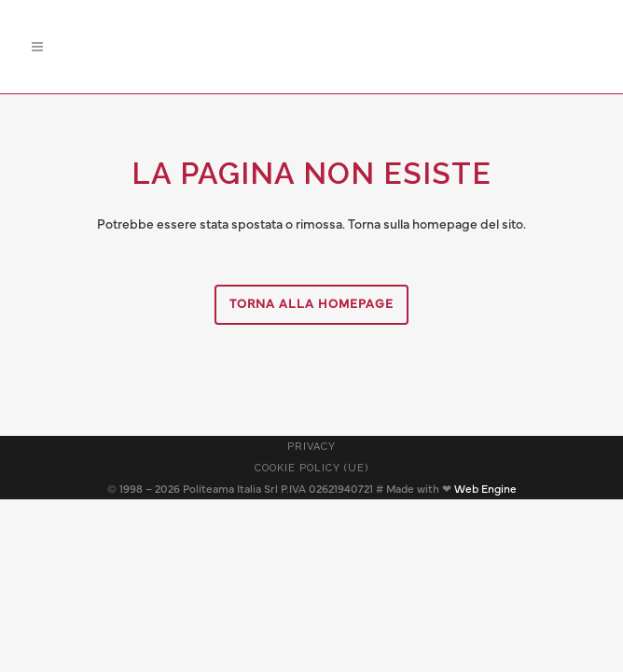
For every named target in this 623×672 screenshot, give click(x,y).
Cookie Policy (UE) (312, 468)
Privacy (311, 447)
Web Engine (485, 489)
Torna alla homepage (311, 305)
